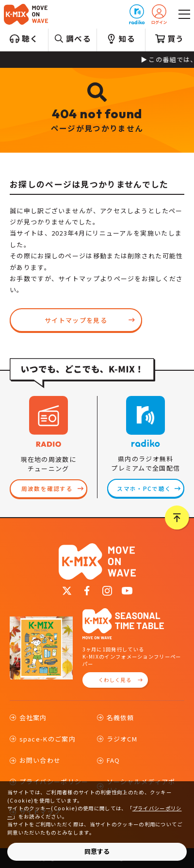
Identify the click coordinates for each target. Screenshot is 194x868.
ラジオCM (122, 739)
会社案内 (33, 718)
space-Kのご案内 (48, 739)
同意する (97, 851)
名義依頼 (121, 718)
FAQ (113, 760)
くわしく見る (115, 680)
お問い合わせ (40, 760)
